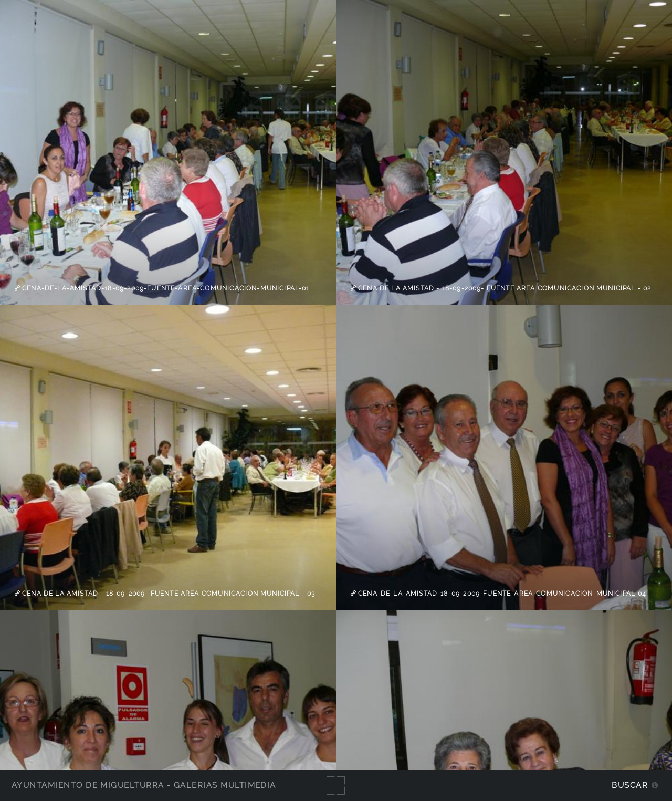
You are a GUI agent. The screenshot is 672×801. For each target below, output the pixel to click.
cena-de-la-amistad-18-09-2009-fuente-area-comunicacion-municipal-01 (165, 288)
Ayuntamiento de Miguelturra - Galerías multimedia (144, 785)
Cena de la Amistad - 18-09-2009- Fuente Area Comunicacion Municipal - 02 (504, 288)
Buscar (630, 785)
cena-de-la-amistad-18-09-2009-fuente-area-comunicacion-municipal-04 (501, 594)
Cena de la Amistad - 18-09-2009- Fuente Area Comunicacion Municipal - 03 (168, 594)
